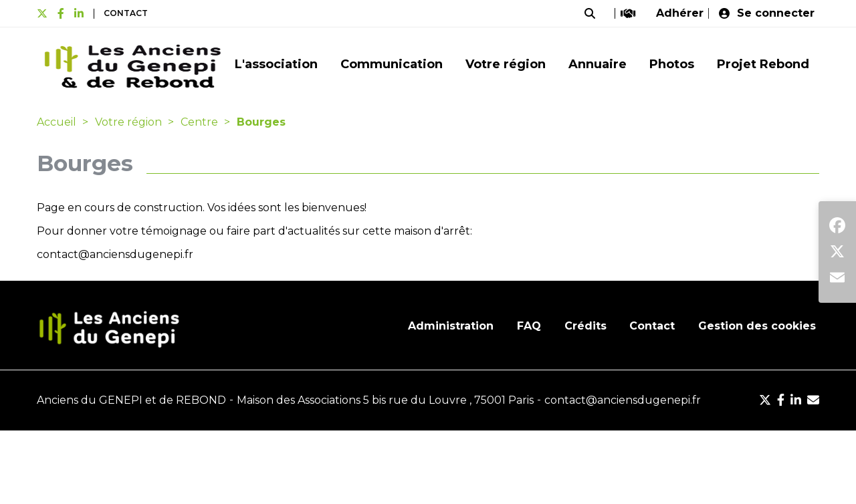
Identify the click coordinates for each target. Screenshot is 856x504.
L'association (276, 64)
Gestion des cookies (757, 326)
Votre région (506, 64)
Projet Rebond (763, 64)
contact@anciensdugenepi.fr (115, 254)
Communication (392, 64)
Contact (126, 13)
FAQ (529, 326)
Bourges (261, 122)
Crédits (585, 326)
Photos (672, 64)
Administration (451, 326)
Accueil (57, 122)
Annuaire (598, 64)
